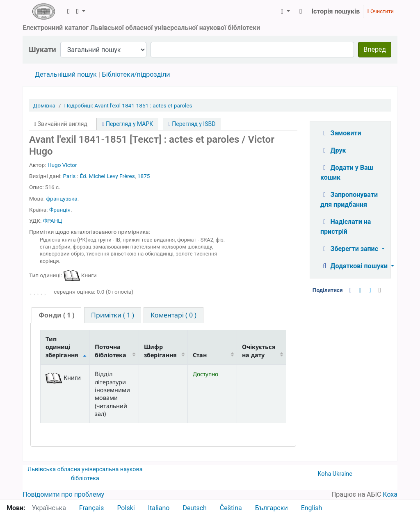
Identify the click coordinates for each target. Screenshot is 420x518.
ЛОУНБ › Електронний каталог (43, 11)
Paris (70, 176)
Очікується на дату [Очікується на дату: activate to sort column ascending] (259, 351)
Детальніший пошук (66, 74)
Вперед (375, 49)
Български (272, 508)
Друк (333, 150)
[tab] (56, 315)
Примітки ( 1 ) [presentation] (113, 315)
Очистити (380, 11)
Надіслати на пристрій (346, 227)
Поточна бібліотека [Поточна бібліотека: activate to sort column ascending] (111, 351)
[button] (68, 11)
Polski (126, 508)
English (312, 508)
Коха (390, 494)
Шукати (42, 49)
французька (62, 199)
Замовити (341, 133)
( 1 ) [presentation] (56, 315)
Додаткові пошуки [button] (355, 266)
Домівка (44, 105)
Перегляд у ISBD (192, 124)
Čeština (231, 508)
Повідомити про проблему (63, 494)
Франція (60, 210)
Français (92, 508)
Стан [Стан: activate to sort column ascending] (200, 355)
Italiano (159, 508)
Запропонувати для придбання (349, 200)
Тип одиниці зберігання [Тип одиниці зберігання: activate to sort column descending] (62, 347)
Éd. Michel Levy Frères (107, 176)
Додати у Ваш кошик (347, 172)
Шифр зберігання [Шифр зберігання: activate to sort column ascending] (160, 351)
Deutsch (194, 508)
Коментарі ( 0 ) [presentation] (173, 315)
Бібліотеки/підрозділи (136, 74)
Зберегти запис (350, 249)
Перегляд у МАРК (128, 124)
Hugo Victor (62, 165)
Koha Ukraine (335, 474)
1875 (144, 176)
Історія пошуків (336, 11)
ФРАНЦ (53, 221)
